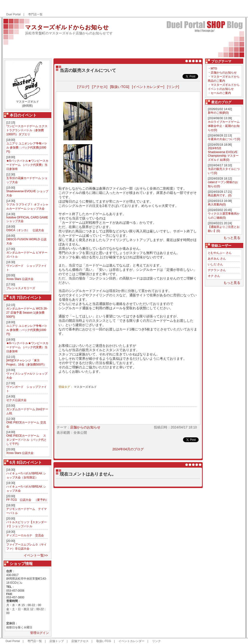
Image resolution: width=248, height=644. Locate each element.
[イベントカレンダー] (148, 87)
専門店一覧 (35, 14)
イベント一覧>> (36, 555)
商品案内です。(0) (220, 195)
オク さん (214, 276)
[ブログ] (83, 87)
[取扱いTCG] (120, 87)
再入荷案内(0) (217, 204)
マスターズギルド (85, 387)
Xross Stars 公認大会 (20, 279)
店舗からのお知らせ (224, 73)
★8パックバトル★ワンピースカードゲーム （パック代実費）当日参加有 (27, 165)
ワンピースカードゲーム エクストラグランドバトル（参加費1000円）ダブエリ (27, 130)
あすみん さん (217, 259)
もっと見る (232, 238)
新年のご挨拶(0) (218, 113)
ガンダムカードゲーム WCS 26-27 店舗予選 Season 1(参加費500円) (27, 313)
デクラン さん (217, 270)
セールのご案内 (221, 93)
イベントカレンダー (131, 641)
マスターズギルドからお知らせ (67, 27)
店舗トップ (57, 641)
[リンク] (173, 87)
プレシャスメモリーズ (21, 288)
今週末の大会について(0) (224, 139)
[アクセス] (100, 87)
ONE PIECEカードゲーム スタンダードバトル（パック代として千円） (26, 440)
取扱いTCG (104, 641)
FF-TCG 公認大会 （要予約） (27, 500)
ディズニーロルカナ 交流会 (25, 535)
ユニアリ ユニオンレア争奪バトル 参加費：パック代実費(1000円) (27, 148)
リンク (157, 641)
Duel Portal (13, 14)
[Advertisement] (187, 9)
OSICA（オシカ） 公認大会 (25, 230)
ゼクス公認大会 (16, 400)
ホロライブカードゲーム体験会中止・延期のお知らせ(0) (224, 126)
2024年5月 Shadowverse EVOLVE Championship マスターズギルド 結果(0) (223, 154)
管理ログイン (39, 633)
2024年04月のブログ (128, 449)
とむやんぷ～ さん (220, 253)
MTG (214, 68)
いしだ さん (215, 264)
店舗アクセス (80, 641)
